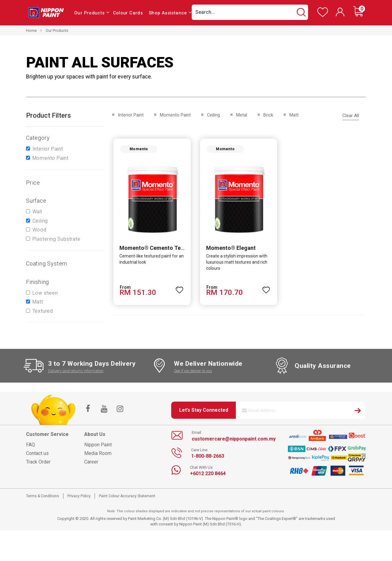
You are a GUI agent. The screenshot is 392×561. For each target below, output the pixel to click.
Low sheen (45, 293)
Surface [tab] (36, 201)
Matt (38, 302)
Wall (37, 212)
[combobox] (250, 12)
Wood (40, 230)
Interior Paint (48, 149)
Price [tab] (33, 183)
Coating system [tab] (47, 263)
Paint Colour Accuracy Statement (127, 496)
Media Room (98, 453)
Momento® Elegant (231, 248)
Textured (43, 311)
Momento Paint (51, 158)
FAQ (30, 445)
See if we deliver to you (193, 371)
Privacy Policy (79, 496)
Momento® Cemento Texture (156, 248)
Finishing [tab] (38, 282)
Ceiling (40, 221)
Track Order (38, 462)
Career (91, 462)
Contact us (37, 453)
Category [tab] (38, 138)
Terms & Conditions (43, 496)
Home (31, 31)
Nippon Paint (98, 445)
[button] (179, 288)
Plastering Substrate (57, 239)
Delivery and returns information (76, 371)
